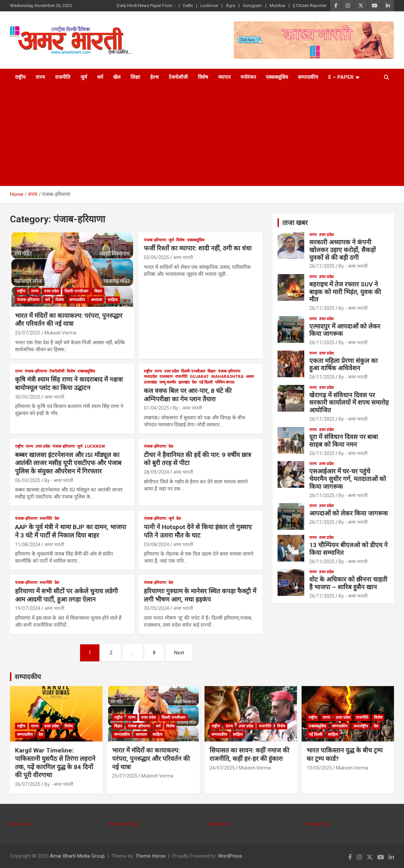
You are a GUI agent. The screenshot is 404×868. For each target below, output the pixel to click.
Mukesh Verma (60, 333)
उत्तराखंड (150, 382)
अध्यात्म (96, 300)
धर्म (100, 77)
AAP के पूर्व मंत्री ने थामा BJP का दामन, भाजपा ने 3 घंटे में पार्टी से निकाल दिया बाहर (71, 531)
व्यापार (224, 77)
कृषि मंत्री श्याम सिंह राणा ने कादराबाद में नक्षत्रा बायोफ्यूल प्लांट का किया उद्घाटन (69, 384)
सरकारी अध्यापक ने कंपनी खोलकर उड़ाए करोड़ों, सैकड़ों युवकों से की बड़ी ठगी (342, 250)
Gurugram (252, 6)
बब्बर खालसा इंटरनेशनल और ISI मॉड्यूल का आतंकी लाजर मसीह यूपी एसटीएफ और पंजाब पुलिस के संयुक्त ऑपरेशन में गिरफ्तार (68, 463)
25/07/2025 (28, 333)
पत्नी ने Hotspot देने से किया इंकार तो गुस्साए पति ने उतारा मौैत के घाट (198, 531)
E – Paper (341, 77)
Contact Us (318, 824)
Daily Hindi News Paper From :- (146, 6)
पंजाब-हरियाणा (28, 300)
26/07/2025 (28, 784)
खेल (117, 77)
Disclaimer (219, 824)
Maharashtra (227, 377)
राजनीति (63, 77)
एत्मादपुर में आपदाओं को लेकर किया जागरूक (345, 330)
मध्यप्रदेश (150, 377)
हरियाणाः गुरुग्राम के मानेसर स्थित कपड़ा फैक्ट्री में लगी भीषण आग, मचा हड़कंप (200, 595)
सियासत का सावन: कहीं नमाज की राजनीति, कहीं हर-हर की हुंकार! (249, 754)
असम (250, 377)
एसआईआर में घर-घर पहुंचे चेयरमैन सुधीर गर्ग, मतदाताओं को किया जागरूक (348, 479)
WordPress (230, 856)
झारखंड (184, 382)
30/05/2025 (28, 397)
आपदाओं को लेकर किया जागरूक (349, 513)
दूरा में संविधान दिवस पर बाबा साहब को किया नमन (344, 441)
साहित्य (113, 300)
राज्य (40, 77)
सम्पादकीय (308, 77)
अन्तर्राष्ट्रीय (361, 726)
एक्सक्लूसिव (277, 77)
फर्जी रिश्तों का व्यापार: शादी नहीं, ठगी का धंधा (198, 248)
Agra (231, 6)
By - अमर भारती (188, 408)
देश (194, 382)
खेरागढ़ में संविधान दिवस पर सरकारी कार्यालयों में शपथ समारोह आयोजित (349, 403)
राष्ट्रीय (20, 77)
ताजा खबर (295, 223)
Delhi (188, 6)
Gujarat (199, 377)
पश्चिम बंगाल (225, 382)
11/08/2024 (28, 545)
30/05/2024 (156, 608)
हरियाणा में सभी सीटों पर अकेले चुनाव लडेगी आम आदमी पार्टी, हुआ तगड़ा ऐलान (66, 595)
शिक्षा (135, 77)
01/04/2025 (156, 408)
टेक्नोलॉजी (178, 77)
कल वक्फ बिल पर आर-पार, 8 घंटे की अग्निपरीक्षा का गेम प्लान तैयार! (188, 395)
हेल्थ (154, 77)
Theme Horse (150, 856)
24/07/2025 (222, 768)
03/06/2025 (156, 257)
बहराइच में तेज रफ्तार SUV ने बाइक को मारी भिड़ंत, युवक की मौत (345, 292)
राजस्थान (166, 377)
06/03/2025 (28, 480)
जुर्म (84, 77)
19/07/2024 (28, 608)
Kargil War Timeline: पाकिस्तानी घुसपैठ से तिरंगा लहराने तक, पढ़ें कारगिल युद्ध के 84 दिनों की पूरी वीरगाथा (55, 763)
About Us (20, 824)
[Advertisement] (202, 136)
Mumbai (277, 6)
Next (179, 653)
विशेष (203, 77)
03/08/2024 (156, 545)
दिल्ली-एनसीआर (76, 291)
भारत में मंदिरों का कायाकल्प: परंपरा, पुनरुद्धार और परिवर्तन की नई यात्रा (69, 320)
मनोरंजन (248, 77)
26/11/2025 (322, 266)
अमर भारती (183, 257)
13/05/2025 (319, 768)
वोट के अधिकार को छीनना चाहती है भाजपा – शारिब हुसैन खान (348, 583)
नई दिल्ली (206, 382)
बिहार (98, 291)
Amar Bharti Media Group (77, 856)
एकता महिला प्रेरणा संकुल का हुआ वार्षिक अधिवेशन (343, 365)
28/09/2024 (156, 472)
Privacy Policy (123, 824)
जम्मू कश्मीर (168, 382)
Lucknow (209, 6)
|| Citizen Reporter (310, 6)
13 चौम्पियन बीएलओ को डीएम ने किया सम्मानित (348, 549)
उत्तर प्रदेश (51, 291)
